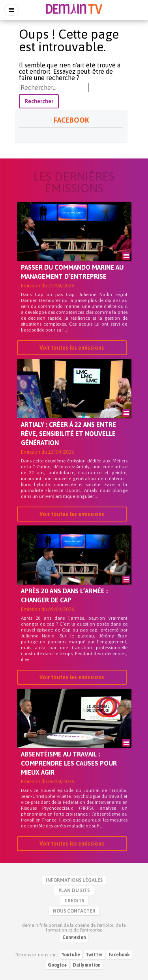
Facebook (119, 955)
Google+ (57, 965)
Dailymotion (87, 965)
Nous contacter (74, 911)
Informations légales (74, 880)
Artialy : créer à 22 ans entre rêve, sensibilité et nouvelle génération (68, 434)
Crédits (74, 901)
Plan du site (74, 891)
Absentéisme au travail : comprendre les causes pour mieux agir (69, 763)
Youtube (71, 955)
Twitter (94, 955)
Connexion (74, 937)
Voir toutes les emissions (72, 348)
